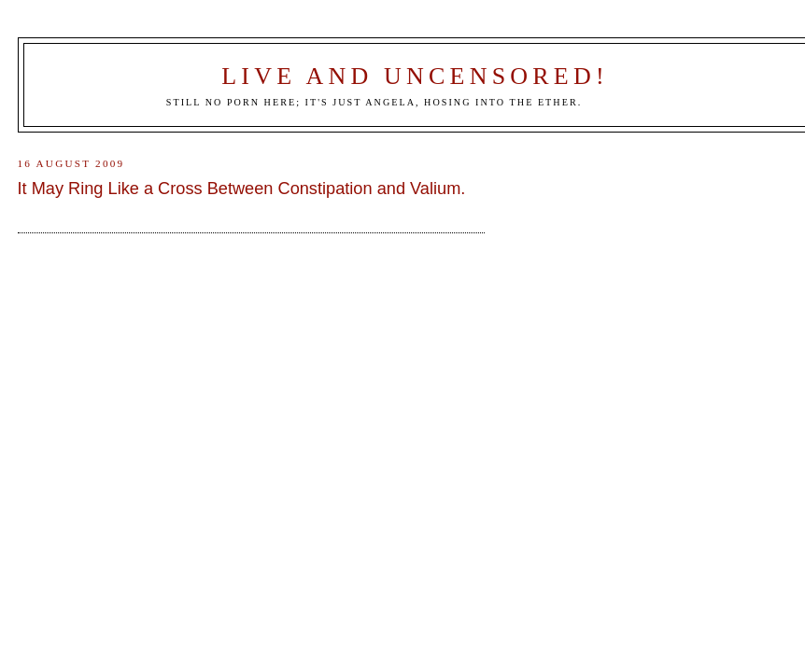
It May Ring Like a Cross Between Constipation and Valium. (242, 189)
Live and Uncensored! (415, 76)
